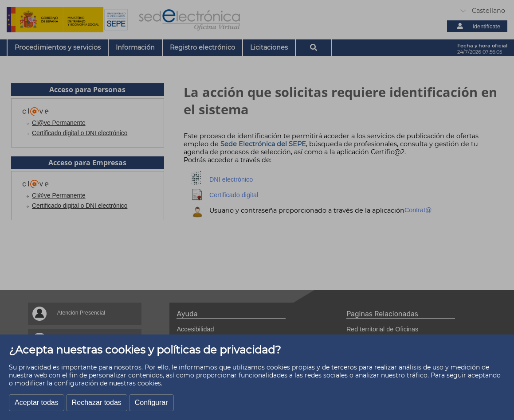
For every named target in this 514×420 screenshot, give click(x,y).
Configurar (151, 402)
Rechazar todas (97, 402)
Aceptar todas (37, 402)
